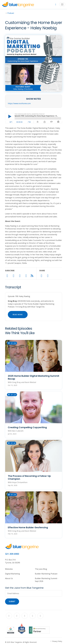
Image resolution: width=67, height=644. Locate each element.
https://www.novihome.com (19, 103)
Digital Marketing (12, 574)
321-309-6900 (12, 554)
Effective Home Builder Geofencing (28, 527)
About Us (9, 578)
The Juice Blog (41, 569)
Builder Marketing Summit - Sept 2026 (47, 580)
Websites (9, 569)
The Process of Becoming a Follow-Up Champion (29, 477)
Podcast (11, 13)
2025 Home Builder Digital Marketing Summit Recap (34, 377)
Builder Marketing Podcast (46, 574)
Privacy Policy (57, 641)
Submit (12, 601)
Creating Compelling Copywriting (27, 427)
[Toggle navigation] (62, 4)
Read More (18, 314)
